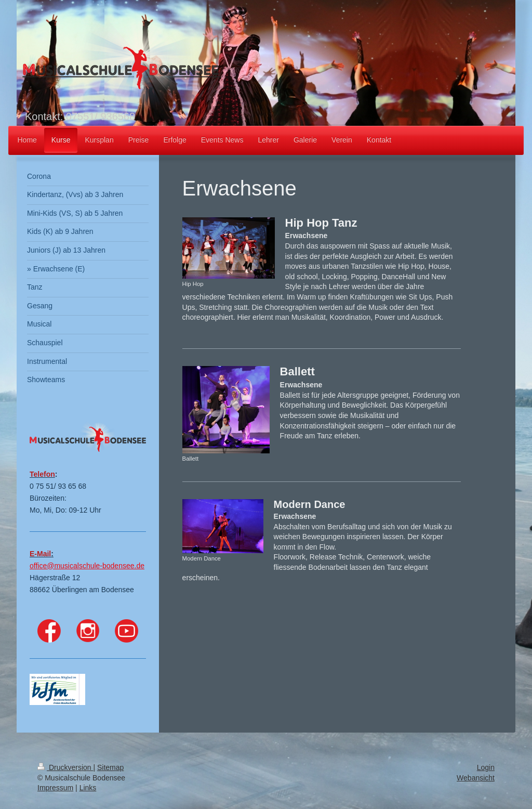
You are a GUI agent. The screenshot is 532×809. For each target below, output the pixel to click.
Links (88, 788)
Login (486, 767)
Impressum (55, 788)
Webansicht (476, 778)
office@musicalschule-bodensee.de (87, 566)
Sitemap (110, 767)
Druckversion (65, 767)
